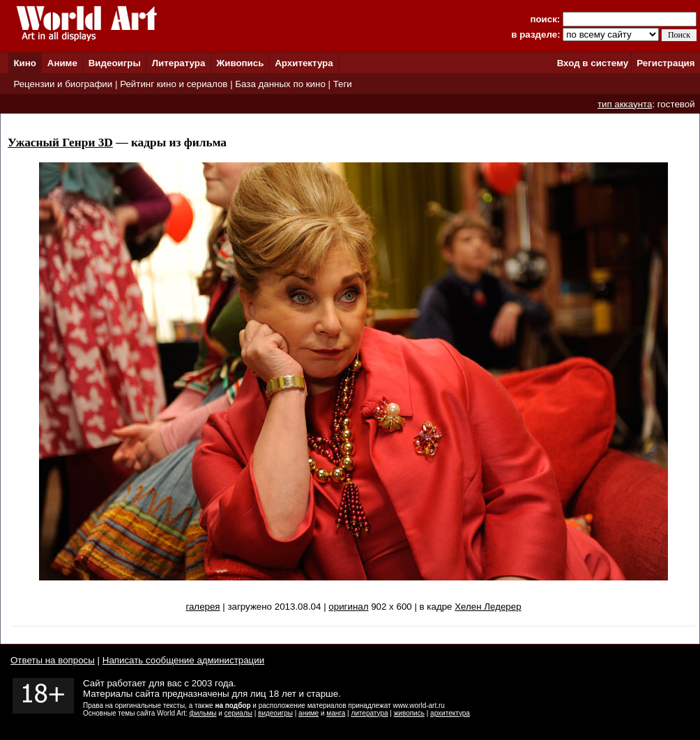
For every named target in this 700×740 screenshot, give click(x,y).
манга (336, 713)
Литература (179, 63)
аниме (309, 713)
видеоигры (275, 713)
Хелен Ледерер (488, 607)
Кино (25, 63)
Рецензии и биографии (63, 84)
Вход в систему (593, 63)
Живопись (240, 63)
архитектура (450, 713)
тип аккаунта (625, 104)
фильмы (203, 713)
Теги (343, 84)
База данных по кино (280, 84)
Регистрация (665, 63)
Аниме (62, 63)
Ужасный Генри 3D (60, 142)
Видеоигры (115, 63)
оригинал (348, 607)
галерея (203, 607)
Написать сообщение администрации (183, 660)
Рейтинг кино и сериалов (174, 84)
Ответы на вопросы (53, 660)
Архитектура (304, 63)
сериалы (238, 713)
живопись (409, 713)
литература (369, 713)
